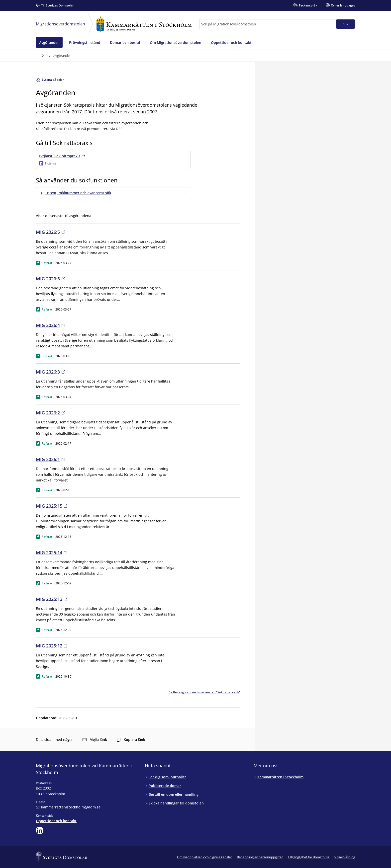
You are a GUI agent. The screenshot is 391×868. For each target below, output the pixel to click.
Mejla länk (95, 740)
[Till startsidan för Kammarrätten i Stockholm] (42, 56)
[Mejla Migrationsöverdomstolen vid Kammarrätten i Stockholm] (68, 807)
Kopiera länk (131, 740)
